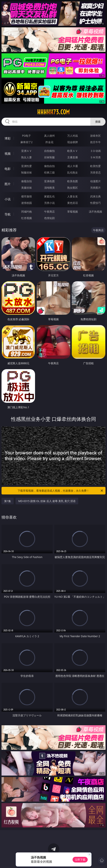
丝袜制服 (49, 157)
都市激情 (27, 196)
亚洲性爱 (27, 166)
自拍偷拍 (49, 151)
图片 (8, 184)
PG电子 (26, 136)
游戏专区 (95, 136)
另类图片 (95, 188)
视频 (8, 154)
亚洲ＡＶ (27, 151)
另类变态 (95, 172)
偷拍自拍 (49, 166)
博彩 (8, 138)
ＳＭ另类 (95, 157)
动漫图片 (95, 181)
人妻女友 (73, 196)
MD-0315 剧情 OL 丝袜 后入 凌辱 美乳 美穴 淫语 (47, 501)
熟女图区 (73, 188)
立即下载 (80, 860)
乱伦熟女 (73, 172)
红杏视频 (27, 218)
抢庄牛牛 (95, 142)
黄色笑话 (73, 203)
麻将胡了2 (27, 142)
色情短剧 (49, 218)
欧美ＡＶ (73, 151)
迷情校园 (27, 203)
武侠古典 (95, 196)
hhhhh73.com (53, 112)
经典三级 (49, 172)
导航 (8, 214)
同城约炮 (27, 212)
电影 (8, 169)
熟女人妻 (27, 157)
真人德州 (49, 136)
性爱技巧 (95, 203)
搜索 (98, 122)
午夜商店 (49, 212)
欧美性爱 (95, 166)
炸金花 (49, 142)
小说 (8, 199)
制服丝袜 (27, 172)
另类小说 (49, 203)
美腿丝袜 (27, 188)
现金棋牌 (73, 142)
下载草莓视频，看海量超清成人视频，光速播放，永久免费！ (61, 491)
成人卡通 (73, 166)
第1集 (8, 501)
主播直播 (73, 157)
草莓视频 (73, 212)
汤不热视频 (95, 212)
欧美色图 (73, 181)
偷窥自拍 (27, 181)
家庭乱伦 (49, 196)
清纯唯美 (49, 188)
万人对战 (73, 136)
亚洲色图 (49, 181)
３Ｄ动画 (95, 151)
